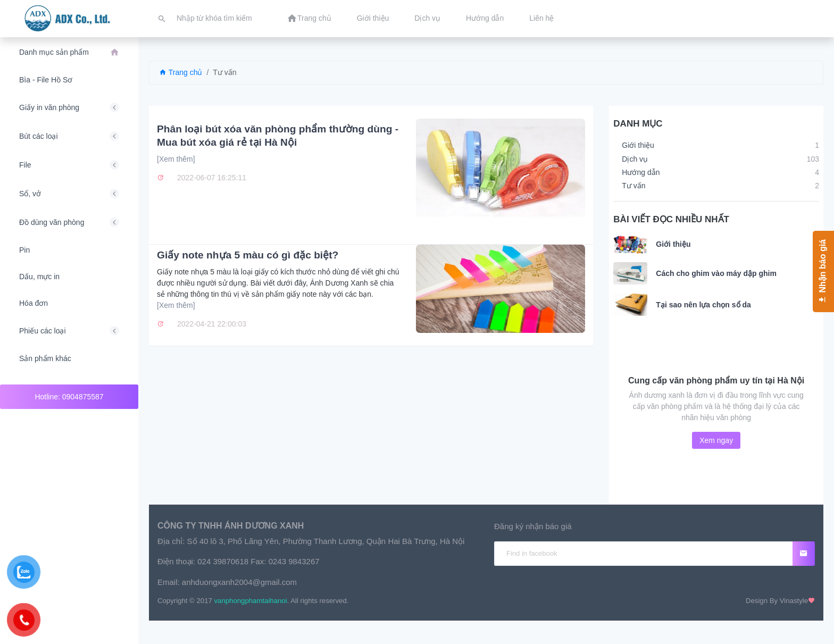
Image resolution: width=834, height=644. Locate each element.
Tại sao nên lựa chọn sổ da (703, 305)
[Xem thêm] (176, 159)
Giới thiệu (673, 244)
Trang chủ (181, 72)
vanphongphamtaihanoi (251, 601)
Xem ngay (716, 440)
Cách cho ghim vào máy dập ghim (716, 273)
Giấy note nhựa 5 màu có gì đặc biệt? (248, 255)
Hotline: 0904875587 (69, 397)
